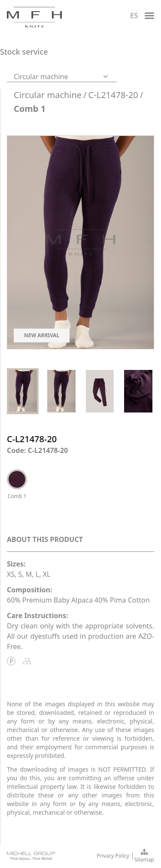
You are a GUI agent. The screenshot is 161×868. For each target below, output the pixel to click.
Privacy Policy (113, 856)
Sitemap (144, 856)
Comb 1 (30, 109)
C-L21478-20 (113, 95)
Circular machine (48, 95)
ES (134, 15)
